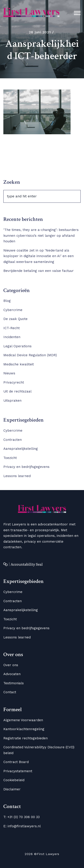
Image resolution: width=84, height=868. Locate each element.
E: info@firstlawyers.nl (22, 826)
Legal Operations (17, 346)
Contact (10, 692)
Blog (7, 301)
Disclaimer (12, 789)
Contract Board (16, 762)
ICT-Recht (12, 328)
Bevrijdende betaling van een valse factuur (39, 271)
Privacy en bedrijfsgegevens (26, 467)
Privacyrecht (14, 382)
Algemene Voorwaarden (23, 720)
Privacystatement (18, 771)
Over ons (11, 665)
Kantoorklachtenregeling (24, 729)
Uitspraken (12, 401)
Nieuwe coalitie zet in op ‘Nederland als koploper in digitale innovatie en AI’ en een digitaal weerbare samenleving (39, 256)
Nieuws (9, 373)
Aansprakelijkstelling (21, 449)
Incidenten (12, 337)
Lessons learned (17, 476)
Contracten (13, 440)
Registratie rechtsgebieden (26, 738)
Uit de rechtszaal (17, 391)
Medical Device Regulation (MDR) (30, 355)
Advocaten (12, 674)
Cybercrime (13, 310)
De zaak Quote (15, 319)
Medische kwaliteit (19, 364)
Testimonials (14, 683)
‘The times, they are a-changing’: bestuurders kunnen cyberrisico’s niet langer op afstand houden (41, 236)
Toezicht (10, 458)
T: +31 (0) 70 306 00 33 (22, 817)
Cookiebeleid (14, 780)
